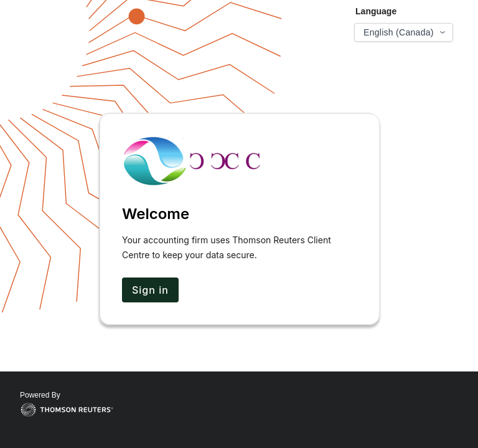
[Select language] (404, 32)
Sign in (150, 290)
